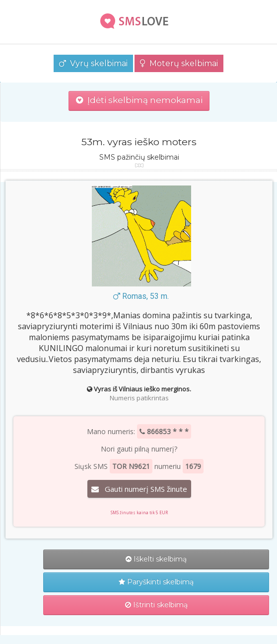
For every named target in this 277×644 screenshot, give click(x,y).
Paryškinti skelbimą (156, 582)
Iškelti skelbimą (156, 559)
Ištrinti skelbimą (156, 605)
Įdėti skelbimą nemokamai (139, 100)
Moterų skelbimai (179, 63)
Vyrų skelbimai (93, 63)
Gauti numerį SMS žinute (139, 489)
